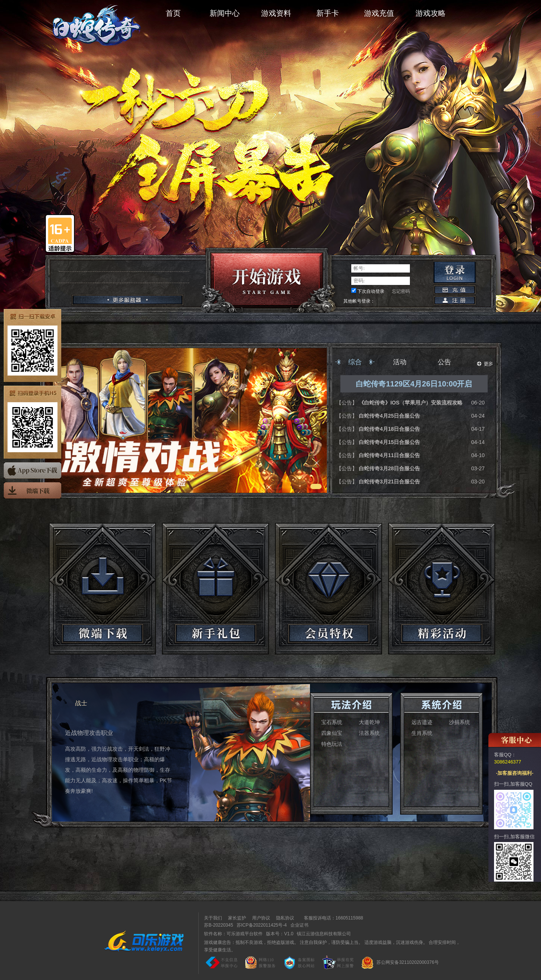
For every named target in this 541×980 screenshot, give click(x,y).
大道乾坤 (369, 722)
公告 (444, 362)
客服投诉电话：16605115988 (332, 918)
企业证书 (299, 925)
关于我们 (213, 918)
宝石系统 (332, 722)
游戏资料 (276, 13)
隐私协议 (285, 918)
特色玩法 (332, 744)
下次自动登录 (371, 291)
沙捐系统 (459, 722)
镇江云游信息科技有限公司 (324, 934)
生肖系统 (422, 733)
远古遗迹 (422, 722)
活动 (400, 362)
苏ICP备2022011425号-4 (262, 925)
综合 (355, 362)
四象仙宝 (332, 733)
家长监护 (237, 918)
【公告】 (348, 403)
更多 (485, 364)
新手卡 (328, 13)
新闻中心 (225, 13)
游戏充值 (379, 13)
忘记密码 (401, 291)
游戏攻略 (431, 13)
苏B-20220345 (218, 925)
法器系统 (369, 733)
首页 (173, 13)
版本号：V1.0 (280, 934)
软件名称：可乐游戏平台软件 (233, 934)
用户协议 (261, 918)
